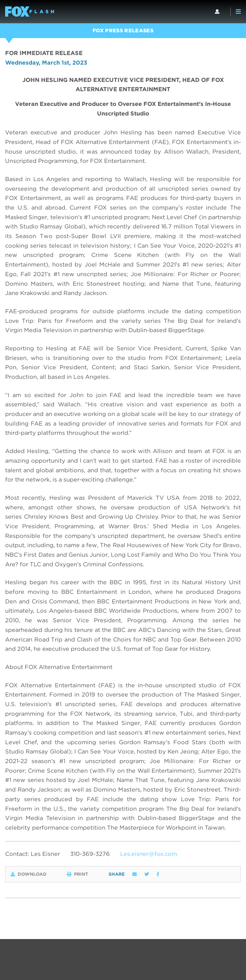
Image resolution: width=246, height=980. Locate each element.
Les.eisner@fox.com (149, 854)
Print (78, 874)
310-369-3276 (90, 854)
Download (29, 874)
